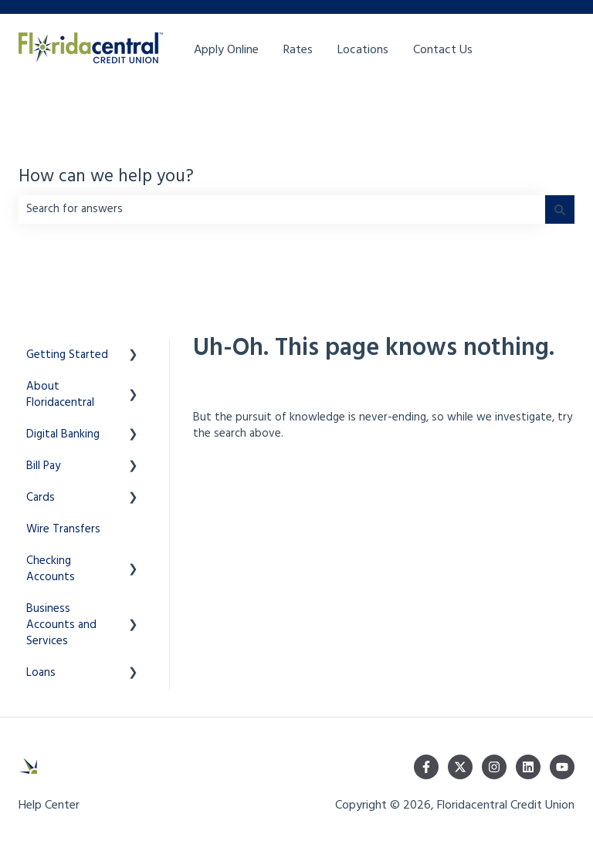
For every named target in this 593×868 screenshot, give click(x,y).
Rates (298, 50)
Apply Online (226, 50)
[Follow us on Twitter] (460, 767)
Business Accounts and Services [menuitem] (61, 625)
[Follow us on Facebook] (426, 767)
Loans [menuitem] (41, 673)
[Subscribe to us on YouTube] (562, 767)
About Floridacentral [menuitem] (60, 395)
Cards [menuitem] (41, 498)
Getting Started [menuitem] (67, 355)
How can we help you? (106, 178)
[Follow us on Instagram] (494, 767)
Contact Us (443, 50)
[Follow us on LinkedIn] (528, 767)
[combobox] (282, 209)
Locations (363, 50)
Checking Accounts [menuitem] (51, 569)
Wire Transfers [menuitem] (63, 529)
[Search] (560, 209)
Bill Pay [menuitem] (43, 466)
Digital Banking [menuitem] (63, 434)
